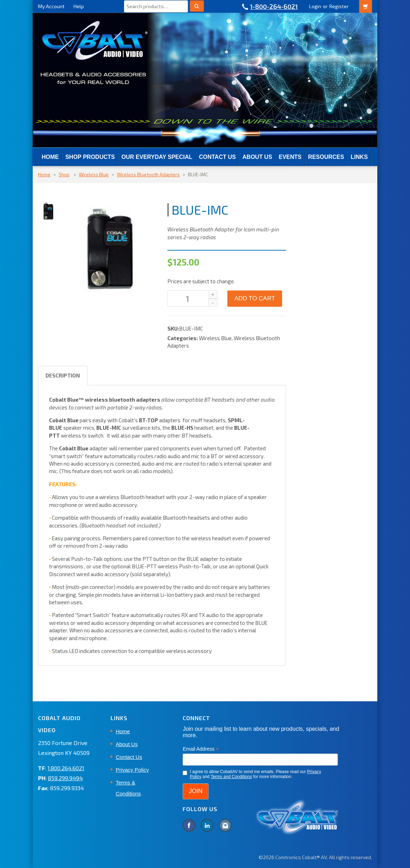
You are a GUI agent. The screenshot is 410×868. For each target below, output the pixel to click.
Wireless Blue (94, 175)
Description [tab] (63, 375)
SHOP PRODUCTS (90, 157)
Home (50, 157)
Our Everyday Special (157, 157)
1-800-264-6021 (274, 6)
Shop (64, 175)
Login (315, 6)
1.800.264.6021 (66, 768)
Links (359, 157)
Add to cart (255, 298)
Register (339, 6)
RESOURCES (326, 157)
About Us (257, 157)
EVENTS (290, 157)
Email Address (201, 749)
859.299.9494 (65, 778)
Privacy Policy (132, 770)
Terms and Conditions (231, 777)
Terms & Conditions (128, 788)
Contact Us (217, 157)
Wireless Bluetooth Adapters (148, 175)
